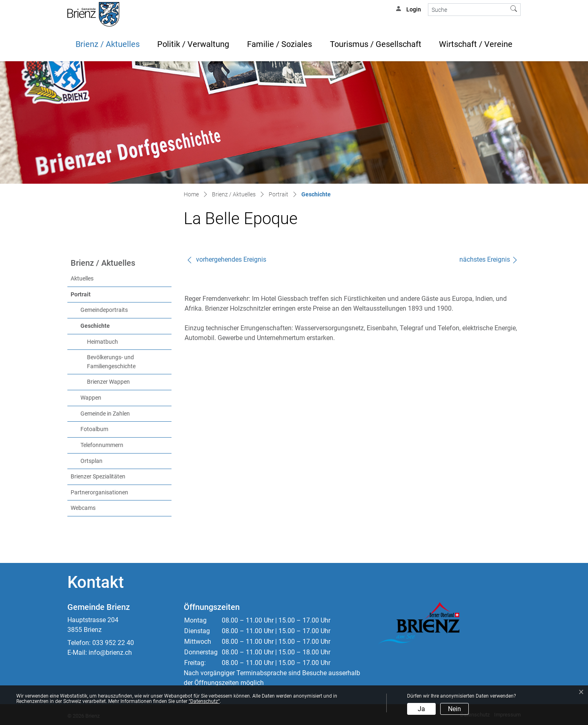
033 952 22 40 (113, 643)
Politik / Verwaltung (193, 44)
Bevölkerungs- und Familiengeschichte (111, 362)
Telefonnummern (102, 445)
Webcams (83, 508)
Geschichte (112, 325)
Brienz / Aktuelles (108, 44)
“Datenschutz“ (204, 701)
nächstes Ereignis (489, 259)
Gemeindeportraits (104, 310)
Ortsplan (91, 461)
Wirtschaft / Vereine (476, 44)
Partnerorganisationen (99, 493)
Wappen (91, 398)
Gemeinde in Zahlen (105, 414)
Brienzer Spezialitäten (98, 477)
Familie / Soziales (280, 44)
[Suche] (468, 10)
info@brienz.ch (110, 653)
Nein (454, 709)
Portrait (81, 295)
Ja (421, 709)
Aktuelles (82, 279)
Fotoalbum (94, 429)
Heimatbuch (102, 342)
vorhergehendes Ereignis (226, 259)
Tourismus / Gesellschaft (376, 44)
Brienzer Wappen (108, 382)
